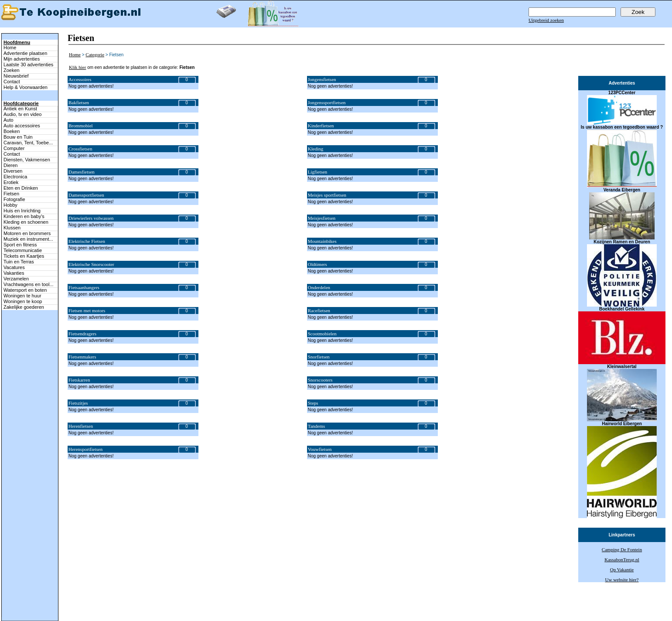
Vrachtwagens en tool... (29, 284)
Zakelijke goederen (24, 307)
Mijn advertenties (22, 59)
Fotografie (14, 199)
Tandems (317, 426)
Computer (14, 148)
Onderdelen (319, 287)
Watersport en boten (25, 290)
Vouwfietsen (320, 449)
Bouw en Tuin (18, 137)
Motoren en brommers (27, 233)
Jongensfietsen (322, 79)
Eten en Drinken (21, 188)
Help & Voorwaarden (26, 87)
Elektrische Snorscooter (91, 264)
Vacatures (14, 267)
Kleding (316, 149)
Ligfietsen (318, 172)
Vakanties (14, 273)
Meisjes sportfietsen (327, 195)
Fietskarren (79, 380)
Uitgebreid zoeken (546, 20)
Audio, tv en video (22, 114)
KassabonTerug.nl (622, 560)
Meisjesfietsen (322, 218)
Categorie (95, 55)
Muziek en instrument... (28, 239)
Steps (313, 403)
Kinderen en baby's (24, 216)
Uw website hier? (622, 580)
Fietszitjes (78, 403)
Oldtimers (317, 264)
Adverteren (382, 609)
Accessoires (80, 79)
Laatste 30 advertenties (28, 65)
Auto (9, 120)
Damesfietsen (82, 172)
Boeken (12, 131)
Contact (12, 82)
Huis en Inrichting (22, 211)
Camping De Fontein (622, 549)
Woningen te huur (22, 296)
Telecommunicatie (23, 250)
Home (10, 48)
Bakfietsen (79, 102)
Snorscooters (320, 380)
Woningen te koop (23, 301)
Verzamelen (16, 279)
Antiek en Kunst (20, 109)
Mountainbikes (322, 241)
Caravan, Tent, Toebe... (28, 143)
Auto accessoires (22, 126)
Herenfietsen (81, 426)
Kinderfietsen (321, 126)
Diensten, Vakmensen (27, 160)
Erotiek (11, 182)
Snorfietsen (319, 357)
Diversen (13, 171)
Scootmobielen (322, 334)
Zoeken (12, 70)
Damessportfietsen (86, 195)
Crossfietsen (80, 149)
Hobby (10, 205)
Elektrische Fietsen (87, 241)
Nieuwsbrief (16, 76)
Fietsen (11, 194)
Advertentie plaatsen (25, 53)
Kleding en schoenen (26, 222)
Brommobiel (81, 126)
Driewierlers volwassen (91, 218)
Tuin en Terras (19, 262)
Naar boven (11, 599)
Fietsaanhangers (84, 287)
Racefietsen (319, 310)
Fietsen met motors (87, 310)
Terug (239, 609)
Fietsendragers (82, 334)
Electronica (15, 177)
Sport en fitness (20, 245)
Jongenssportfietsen (327, 102)
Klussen (12, 228)
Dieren (10, 165)
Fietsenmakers (82, 357)
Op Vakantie (622, 570)
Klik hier (77, 67)
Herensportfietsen (85, 449)
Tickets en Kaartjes (24, 256)
